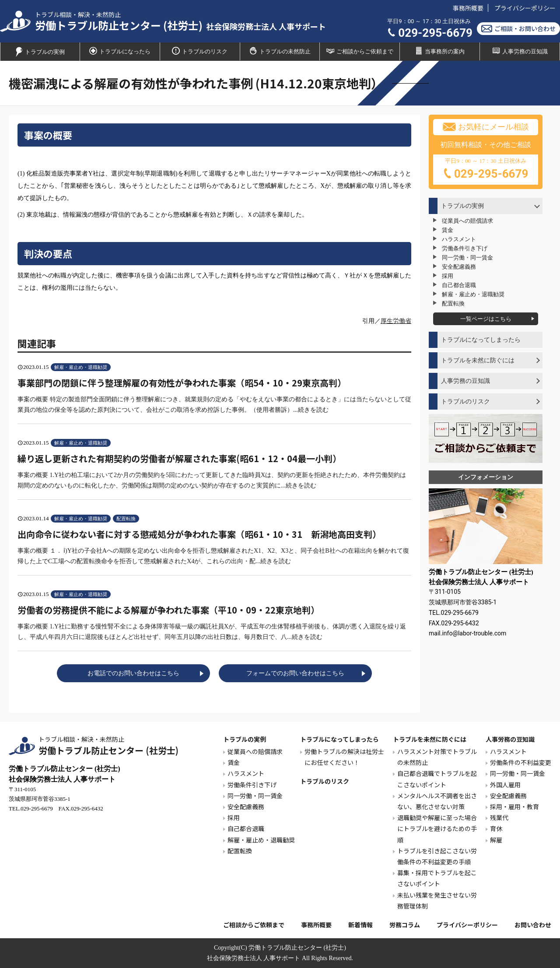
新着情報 (360, 925)
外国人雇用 (505, 785)
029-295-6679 (430, 33)
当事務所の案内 (440, 51)
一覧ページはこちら (486, 319)
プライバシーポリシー (525, 8)
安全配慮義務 (459, 267)
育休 (496, 828)
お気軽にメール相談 (486, 127)
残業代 (499, 817)
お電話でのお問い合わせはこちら (133, 673)
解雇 (496, 840)
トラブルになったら (120, 51)
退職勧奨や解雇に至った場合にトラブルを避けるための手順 (437, 828)
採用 (448, 276)
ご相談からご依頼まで (360, 51)
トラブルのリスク (200, 51)
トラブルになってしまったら (481, 340)
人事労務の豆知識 (465, 381)
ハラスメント (459, 239)
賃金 (448, 230)
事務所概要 (468, 8)
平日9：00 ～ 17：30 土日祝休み (486, 170)
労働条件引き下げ (465, 248)
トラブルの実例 (40, 52)
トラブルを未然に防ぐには (478, 360)
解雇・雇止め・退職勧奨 (473, 294)
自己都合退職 (459, 285)
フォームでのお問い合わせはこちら (295, 673)
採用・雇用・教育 (514, 807)
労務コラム (405, 925)
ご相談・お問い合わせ (518, 29)
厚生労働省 (396, 321)
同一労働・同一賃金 (467, 258)
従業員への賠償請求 (467, 221)
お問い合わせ (533, 925)
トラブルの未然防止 (280, 51)
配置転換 (453, 303)
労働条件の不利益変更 (521, 762)
